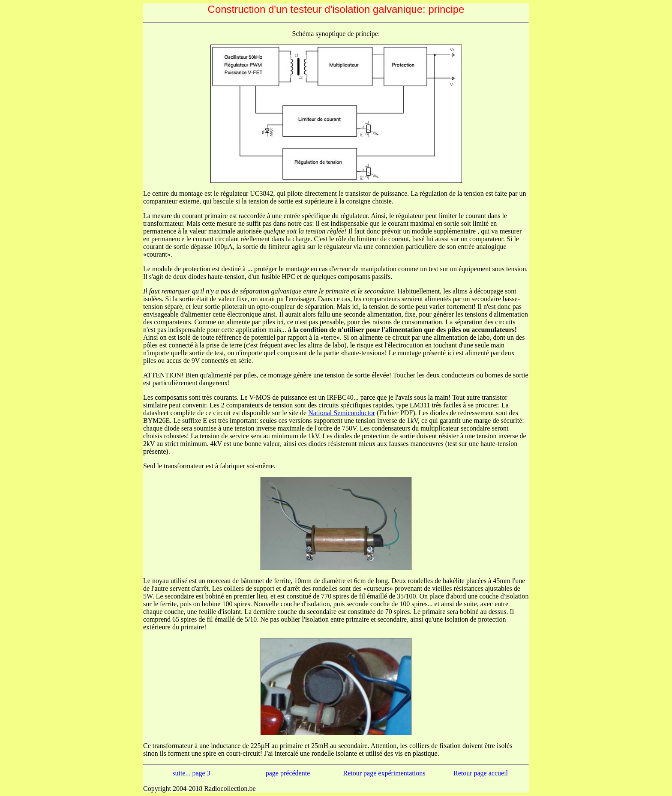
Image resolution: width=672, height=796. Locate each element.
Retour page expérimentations (384, 773)
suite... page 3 (191, 773)
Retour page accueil (481, 773)
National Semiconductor (342, 413)
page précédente (288, 773)
